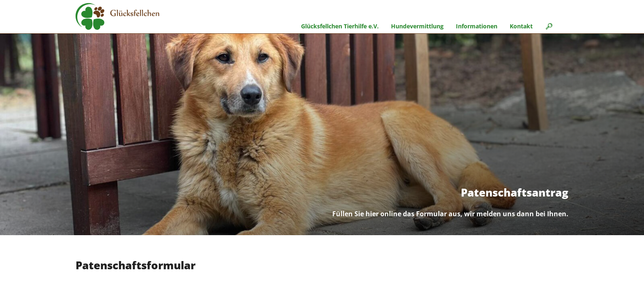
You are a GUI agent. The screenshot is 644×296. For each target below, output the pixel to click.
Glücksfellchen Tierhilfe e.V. (340, 26)
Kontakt (521, 26)
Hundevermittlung (417, 26)
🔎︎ (549, 26)
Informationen (477, 26)
